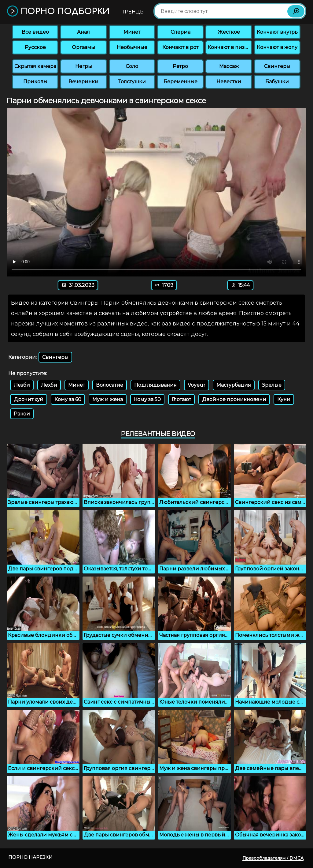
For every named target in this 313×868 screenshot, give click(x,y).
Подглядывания (155, 385)
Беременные (180, 82)
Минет (132, 32)
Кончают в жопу (277, 47)
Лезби (22, 385)
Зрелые (272, 385)
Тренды (133, 12)
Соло (132, 66)
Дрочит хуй (29, 399)
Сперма (180, 32)
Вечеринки (83, 82)
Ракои (22, 414)
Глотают (181, 399)
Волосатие (110, 385)
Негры (84, 66)
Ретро (180, 66)
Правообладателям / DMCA (273, 858)
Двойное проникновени (234, 399)
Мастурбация (234, 385)
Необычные (132, 47)
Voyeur (197, 385)
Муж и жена (108, 399)
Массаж (229, 66)
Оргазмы (83, 47)
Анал (83, 32)
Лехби (49, 385)
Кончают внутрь (277, 32)
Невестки (229, 82)
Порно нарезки (30, 857)
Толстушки (132, 82)
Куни (284, 399)
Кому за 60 (68, 399)
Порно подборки (58, 11)
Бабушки (277, 82)
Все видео (35, 32)
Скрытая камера (35, 66)
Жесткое (229, 32)
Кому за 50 (147, 399)
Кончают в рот (180, 47)
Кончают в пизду (229, 47)
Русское (35, 47)
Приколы (35, 82)
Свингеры (277, 66)
